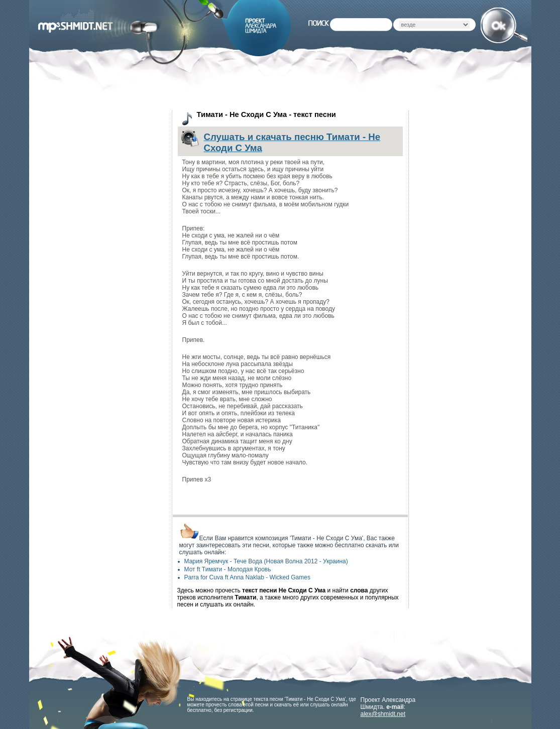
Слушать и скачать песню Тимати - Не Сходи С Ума (292, 142)
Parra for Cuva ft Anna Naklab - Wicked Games (247, 577)
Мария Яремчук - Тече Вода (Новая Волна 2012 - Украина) (266, 561)
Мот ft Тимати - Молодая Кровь (228, 569)
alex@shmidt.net (383, 714)
